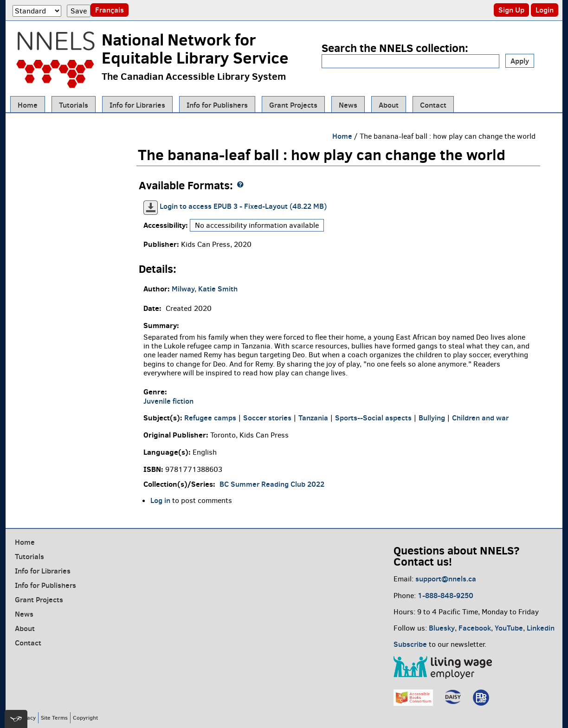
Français (110, 10)
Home (28, 105)
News (348, 105)
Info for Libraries (137, 105)
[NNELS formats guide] (240, 184)
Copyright (85, 718)
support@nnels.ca (446, 579)
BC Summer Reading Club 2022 (272, 484)
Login (545, 10)
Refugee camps (210, 418)
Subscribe (410, 644)
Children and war (480, 418)
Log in (160, 500)
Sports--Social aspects (373, 418)
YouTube (509, 628)
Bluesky (442, 628)
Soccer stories (267, 418)
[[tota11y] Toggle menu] (16, 719)
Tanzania (313, 418)
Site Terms (54, 718)
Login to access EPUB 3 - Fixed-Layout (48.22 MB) (243, 206)
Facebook (475, 628)
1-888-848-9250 (445, 595)
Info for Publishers (217, 105)
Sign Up (511, 10)
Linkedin (541, 628)
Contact (433, 105)
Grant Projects (293, 105)
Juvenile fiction (168, 401)
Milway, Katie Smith (205, 289)
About (389, 105)
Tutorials (74, 105)
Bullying (432, 418)
